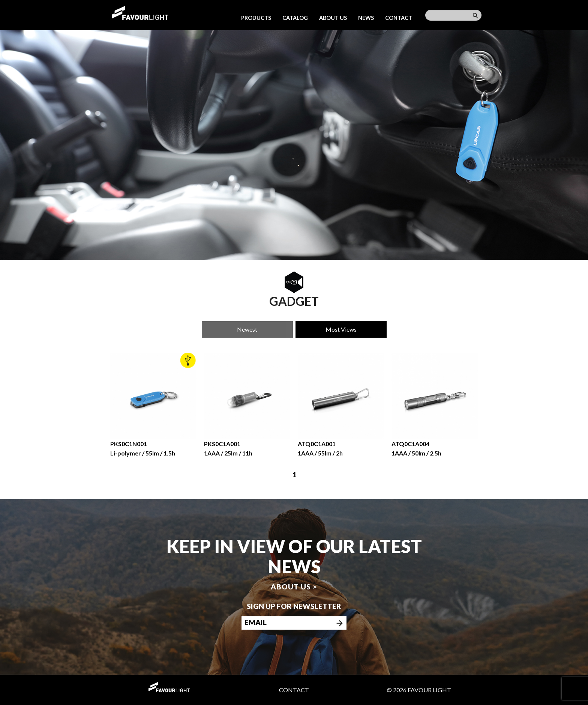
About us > (294, 587)
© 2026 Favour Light (419, 690)
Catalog (295, 18)
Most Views (341, 329)
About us (333, 18)
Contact (399, 18)
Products (256, 18)
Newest (247, 329)
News (366, 18)
